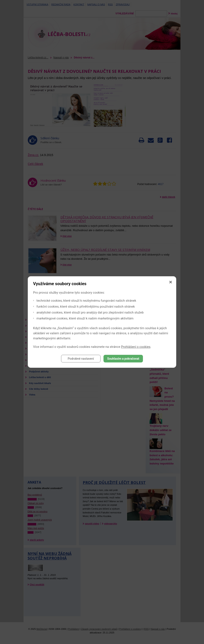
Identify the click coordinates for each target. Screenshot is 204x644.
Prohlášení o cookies (136, 347)
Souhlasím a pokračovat (123, 359)
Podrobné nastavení (81, 359)
